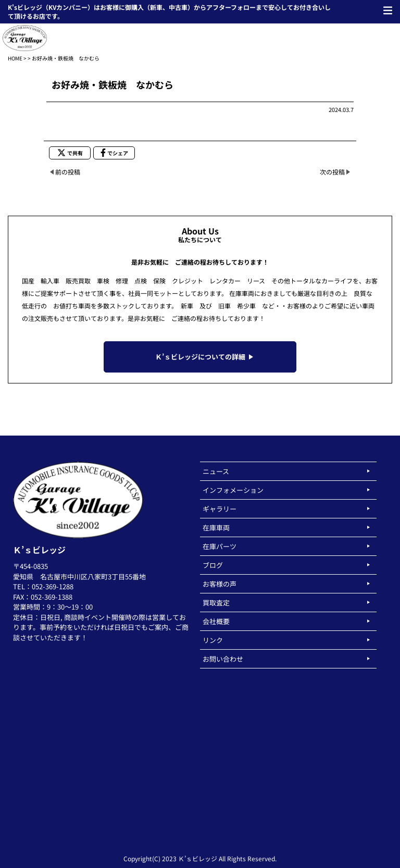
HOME (15, 58)
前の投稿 (68, 172)
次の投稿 (332, 172)
